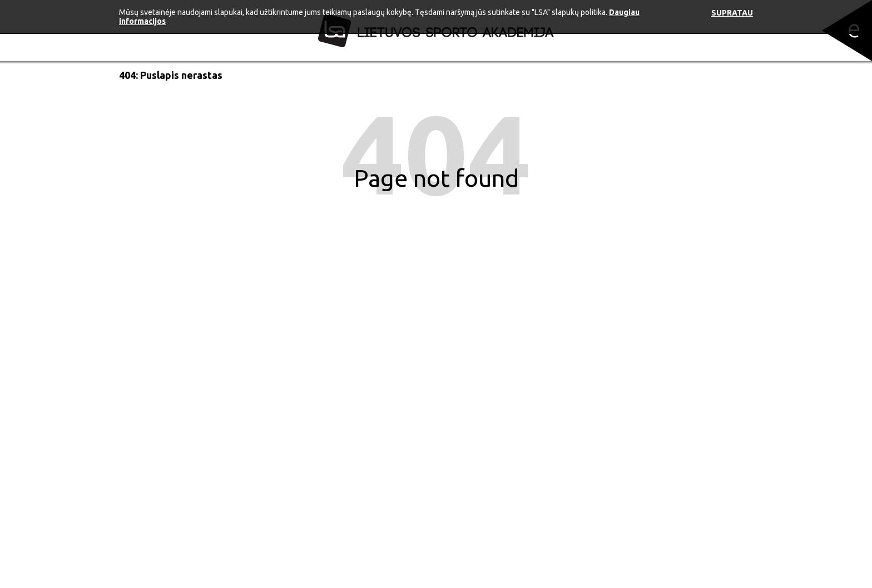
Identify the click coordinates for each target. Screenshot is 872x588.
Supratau (732, 13)
